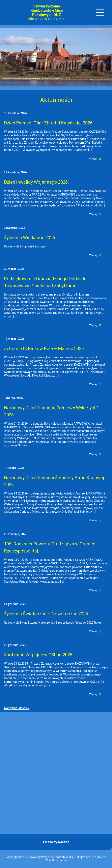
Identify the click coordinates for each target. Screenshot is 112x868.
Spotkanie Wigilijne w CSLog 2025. (39, 655)
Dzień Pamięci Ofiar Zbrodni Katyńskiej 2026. (49, 123)
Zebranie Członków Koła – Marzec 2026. (45, 349)
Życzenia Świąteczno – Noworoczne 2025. (47, 614)
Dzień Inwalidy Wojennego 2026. (36, 182)
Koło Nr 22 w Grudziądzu (47, 19)
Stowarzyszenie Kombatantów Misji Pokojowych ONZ (47, 10)
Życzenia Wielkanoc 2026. (30, 238)
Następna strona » (17, 708)
